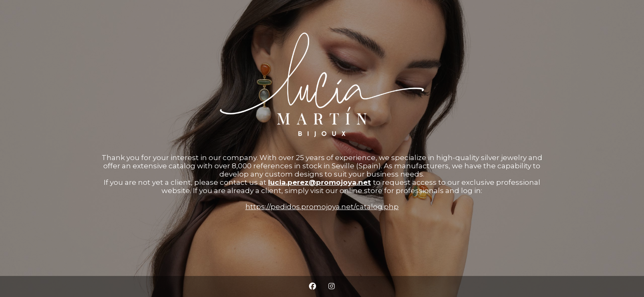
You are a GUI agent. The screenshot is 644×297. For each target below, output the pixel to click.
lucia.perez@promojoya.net (320, 182)
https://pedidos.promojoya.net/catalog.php (322, 207)
